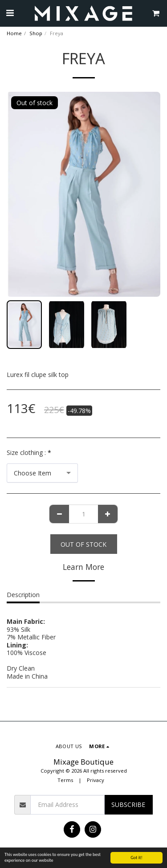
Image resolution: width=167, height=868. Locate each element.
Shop (36, 33)
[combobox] (42, 473)
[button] (10, 13)
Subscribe (128, 805)
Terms (65, 780)
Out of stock (83, 544)
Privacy (96, 780)
